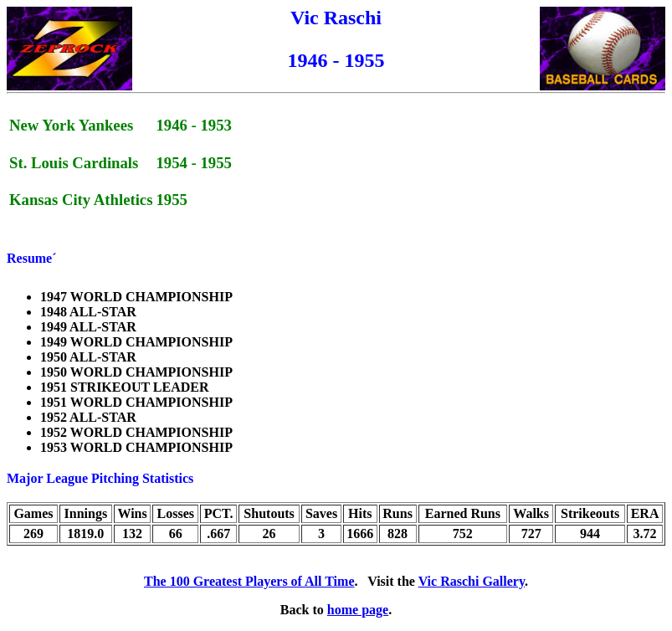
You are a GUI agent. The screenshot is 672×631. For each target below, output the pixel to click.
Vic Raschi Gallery (472, 581)
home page (358, 610)
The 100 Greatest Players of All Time (249, 581)
